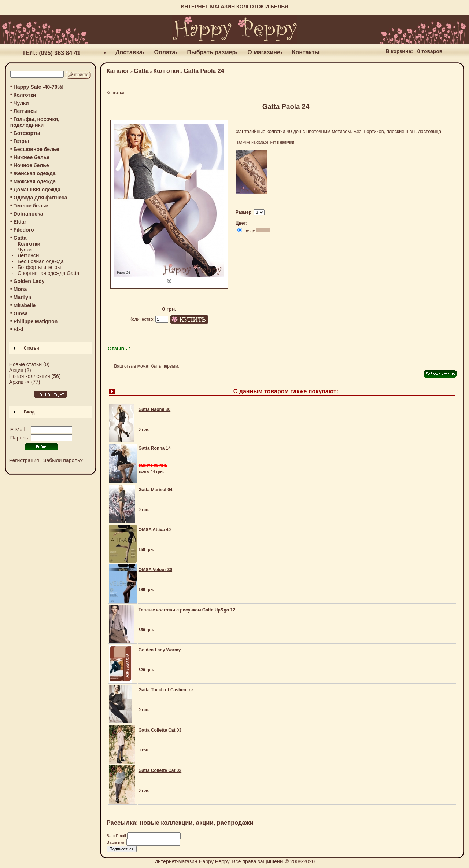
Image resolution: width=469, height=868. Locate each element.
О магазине (264, 52)
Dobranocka (28, 214)
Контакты (306, 52)
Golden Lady (29, 281)
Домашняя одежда (37, 190)
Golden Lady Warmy (160, 650)
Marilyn (23, 297)
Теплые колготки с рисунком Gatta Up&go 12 (187, 610)
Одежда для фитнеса (40, 198)
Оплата (165, 52)
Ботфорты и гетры (39, 267)
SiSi (18, 330)
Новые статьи (25, 364)
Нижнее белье (32, 157)
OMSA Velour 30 (155, 570)
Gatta (141, 71)
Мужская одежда (35, 181)
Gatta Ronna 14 (155, 448)
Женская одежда (35, 173)
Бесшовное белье (36, 149)
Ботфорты (27, 133)
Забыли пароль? (63, 460)
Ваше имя (117, 842)
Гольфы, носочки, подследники (35, 122)
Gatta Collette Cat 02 (160, 770)
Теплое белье (31, 206)
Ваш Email (117, 836)
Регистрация (24, 460)
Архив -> (19, 382)
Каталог (118, 71)
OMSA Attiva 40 (155, 530)
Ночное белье (31, 165)
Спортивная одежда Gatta (48, 273)
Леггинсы (26, 111)
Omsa (21, 313)
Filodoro (24, 230)
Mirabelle (25, 305)
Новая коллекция (30, 376)
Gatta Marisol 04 (156, 490)
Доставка (129, 52)
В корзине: (399, 51)
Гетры (21, 141)
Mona (20, 289)
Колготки (25, 95)
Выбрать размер (211, 52)
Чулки (21, 103)
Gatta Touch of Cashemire (166, 690)
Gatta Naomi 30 (154, 409)
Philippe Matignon (36, 321)
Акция (16, 370)
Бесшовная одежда (41, 261)
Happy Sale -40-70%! (39, 87)
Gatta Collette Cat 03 (160, 730)
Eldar (20, 222)
